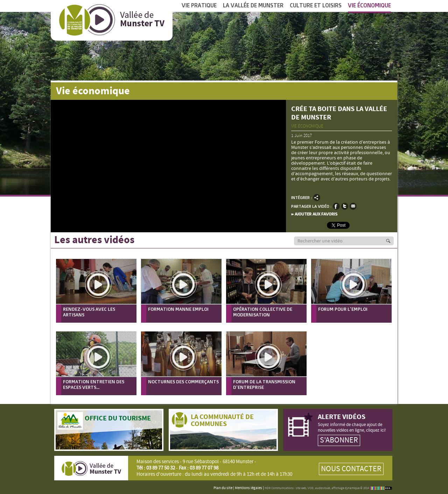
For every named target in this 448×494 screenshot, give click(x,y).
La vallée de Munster (253, 5)
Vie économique (369, 7)
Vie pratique (199, 5)
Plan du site (223, 488)
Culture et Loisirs (316, 5)
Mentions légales (248, 488)
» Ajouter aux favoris (314, 214)
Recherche (392, 241)
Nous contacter (351, 469)
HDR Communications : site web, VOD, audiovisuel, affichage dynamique (312, 488)
